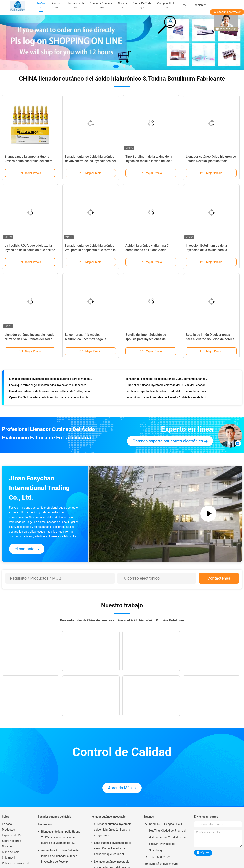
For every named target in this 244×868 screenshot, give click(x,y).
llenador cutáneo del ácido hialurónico (55, 820)
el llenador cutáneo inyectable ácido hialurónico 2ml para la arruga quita (113, 830)
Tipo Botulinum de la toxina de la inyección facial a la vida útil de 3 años (149, 161)
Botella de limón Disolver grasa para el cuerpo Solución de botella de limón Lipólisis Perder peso (210, 339)
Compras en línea (166, 5)
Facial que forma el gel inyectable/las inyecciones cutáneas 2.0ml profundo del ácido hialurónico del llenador (51, 386)
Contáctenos (219, 578)
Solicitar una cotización (227, 12)
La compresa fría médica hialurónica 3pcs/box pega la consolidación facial (86, 339)
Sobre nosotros (11, 841)
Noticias (7, 846)
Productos (8, 830)
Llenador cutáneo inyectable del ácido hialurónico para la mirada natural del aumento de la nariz (51, 380)
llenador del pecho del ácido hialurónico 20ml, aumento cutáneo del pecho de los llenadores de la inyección (167, 380)
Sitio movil (8, 858)
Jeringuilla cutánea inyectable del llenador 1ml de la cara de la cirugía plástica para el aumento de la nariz (167, 398)
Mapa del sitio (11, 852)
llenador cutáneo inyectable (108, 817)
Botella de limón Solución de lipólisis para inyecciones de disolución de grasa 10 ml (146, 339)
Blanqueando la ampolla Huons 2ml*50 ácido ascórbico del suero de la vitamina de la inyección (29, 161)
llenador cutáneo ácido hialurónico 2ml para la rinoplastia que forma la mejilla (90, 250)
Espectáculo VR (12, 835)
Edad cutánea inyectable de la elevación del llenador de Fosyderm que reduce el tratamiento (113, 849)
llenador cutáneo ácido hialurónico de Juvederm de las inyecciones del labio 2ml (90, 161)
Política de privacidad (15, 863)
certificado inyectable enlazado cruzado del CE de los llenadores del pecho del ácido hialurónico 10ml (167, 392)
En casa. (7, 824)
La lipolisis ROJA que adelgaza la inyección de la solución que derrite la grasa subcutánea (30, 250)
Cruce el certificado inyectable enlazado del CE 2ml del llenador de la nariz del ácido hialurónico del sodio (167, 386)
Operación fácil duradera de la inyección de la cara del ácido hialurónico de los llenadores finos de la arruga (51, 398)
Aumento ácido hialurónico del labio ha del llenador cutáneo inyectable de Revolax (60, 856)
